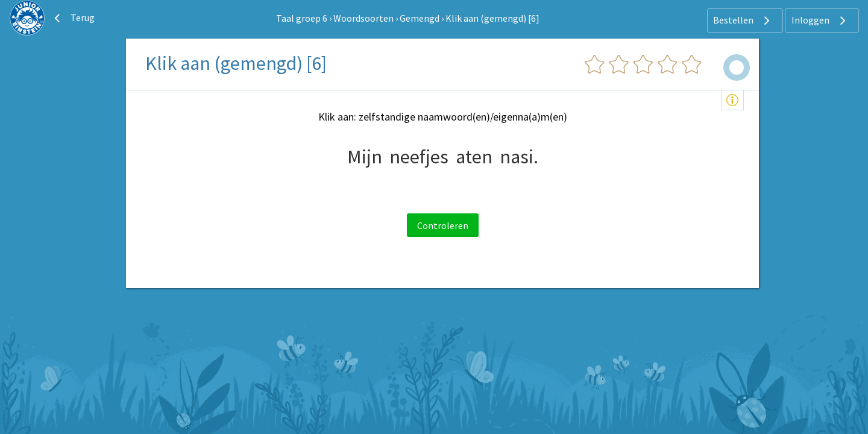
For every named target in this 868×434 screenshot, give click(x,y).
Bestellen (743, 20)
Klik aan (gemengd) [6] (492, 18)
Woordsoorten (363, 18)
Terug (73, 18)
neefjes (419, 157)
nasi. (519, 157)
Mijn (365, 157)
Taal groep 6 (302, 18)
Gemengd (420, 18)
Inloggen (820, 20)
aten (474, 157)
